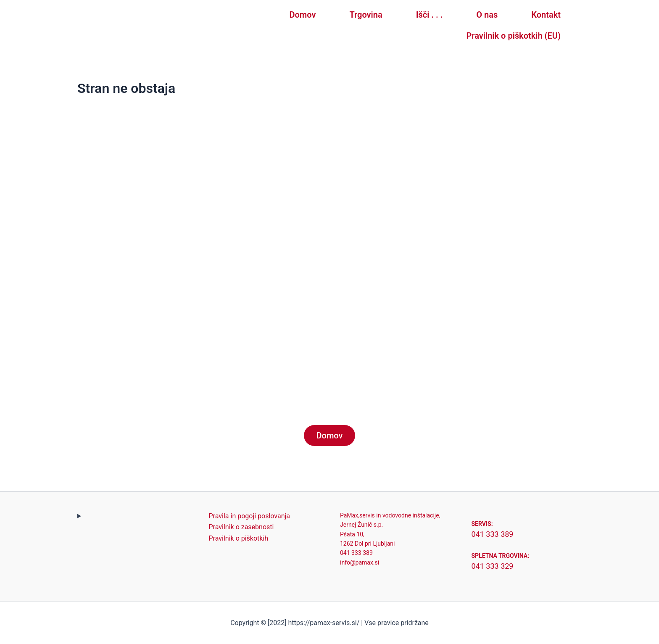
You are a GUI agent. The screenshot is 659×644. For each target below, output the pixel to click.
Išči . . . (430, 15)
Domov (303, 15)
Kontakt (546, 15)
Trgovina (366, 15)
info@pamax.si (360, 562)
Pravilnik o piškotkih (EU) (514, 36)
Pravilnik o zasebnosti (241, 527)
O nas (487, 15)
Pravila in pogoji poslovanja (250, 516)
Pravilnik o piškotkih (239, 538)
